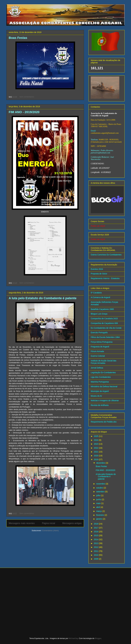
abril (98, 507)
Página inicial (49, 523)
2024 (96, 440)
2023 (96, 444)
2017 (96, 528)
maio (99, 503)
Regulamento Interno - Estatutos (105, 278)
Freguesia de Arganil (100, 347)
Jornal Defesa (97, 368)
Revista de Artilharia (100, 405)
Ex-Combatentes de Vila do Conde (106, 328)
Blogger (98, 638)
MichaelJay (73, 638)
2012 (96, 547)
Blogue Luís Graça (99, 314)
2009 (96, 559)
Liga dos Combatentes (101, 377)
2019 (96, 459)
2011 (96, 551)
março (99, 511)
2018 (96, 524)
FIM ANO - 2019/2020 (24, 112)
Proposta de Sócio (99, 274)
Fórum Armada (97, 351)
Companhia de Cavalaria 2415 (104, 319)
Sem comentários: (27, 97)
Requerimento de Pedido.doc (104, 422)
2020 (96, 456)
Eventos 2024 (97, 269)
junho (99, 499)
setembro (101, 492)
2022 (96, 448)
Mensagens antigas (72, 523)
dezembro (101, 463)
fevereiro (100, 515)
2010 (96, 555)
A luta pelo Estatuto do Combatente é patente (43, 298)
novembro (101, 484)
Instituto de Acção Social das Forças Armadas (104, 362)
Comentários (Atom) (50, 531)
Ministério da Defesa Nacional (104, 386)
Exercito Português (99, 332)
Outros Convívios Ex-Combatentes (106, 255)
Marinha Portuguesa (100, 382)
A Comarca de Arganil (100, 297)
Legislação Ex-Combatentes (103, 372)
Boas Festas (18, 38)
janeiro (99, 519)
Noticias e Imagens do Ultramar (105, 400)
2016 (96, 532)
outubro (100, 488)
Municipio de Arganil (100, 391)
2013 (96, 543)
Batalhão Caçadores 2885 (102, 309)
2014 (96, 539)
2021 (96, 452)
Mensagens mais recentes (22, 523)
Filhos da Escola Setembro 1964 (105, 337)
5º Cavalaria (96, 293)
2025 (96, 436)
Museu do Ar (96, 396)
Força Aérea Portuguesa (102, 342)
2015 (96, 535)
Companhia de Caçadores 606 (104, 323)
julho (99, 495)
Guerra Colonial (98, 356)
